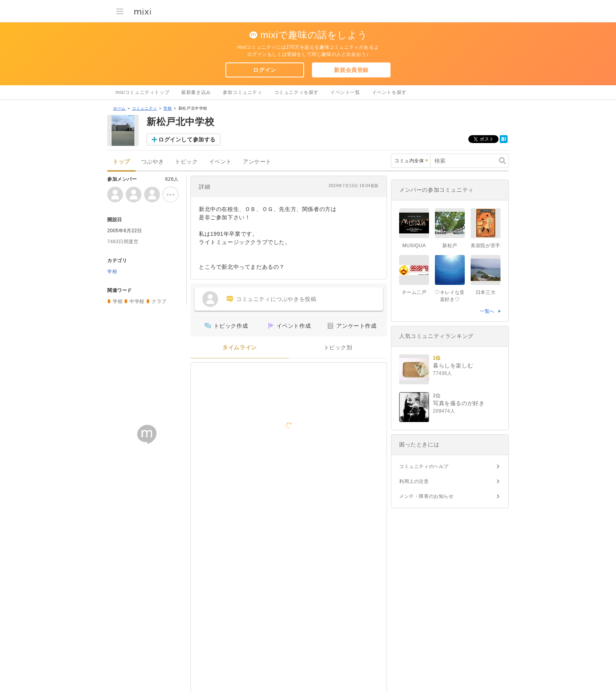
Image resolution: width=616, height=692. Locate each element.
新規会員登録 (351, 70)
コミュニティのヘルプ (424, 466)
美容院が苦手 (486, 246)
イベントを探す (389, 92)
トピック (186, 162)
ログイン (264, 70)
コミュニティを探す (296, 92)
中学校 (137, 301)
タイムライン (240, 348)
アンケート (257, 162)
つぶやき (152, 162)
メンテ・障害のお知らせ (426, 496)
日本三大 (486, 292)
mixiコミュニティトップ (142, 92)
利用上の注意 (414, 481)
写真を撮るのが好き (459, 403)
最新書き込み (196, 92)
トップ (121, 162)
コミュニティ (145, 108)
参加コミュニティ (243, 92)
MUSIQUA (414, 246)
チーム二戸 (414, 292)
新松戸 (450, 246)
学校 (168, 108)
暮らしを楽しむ (453, 365)
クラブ (159, 301)
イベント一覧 (345, 92)
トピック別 (338, 348)
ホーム (119, 108)
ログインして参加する (187, 140)
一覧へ (487, 311)
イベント (220, 162)
